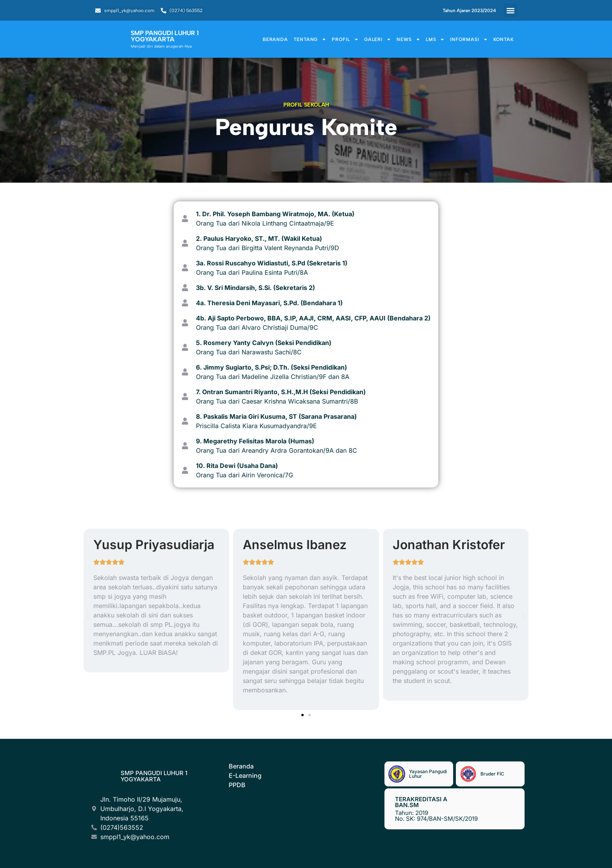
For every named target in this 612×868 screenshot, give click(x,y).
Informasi (469, 39)
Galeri (378, 39)
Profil (345, 39)
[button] (510, 10)
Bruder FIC (492, 774)
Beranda (275, 39)
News (408, 39)
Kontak (504, 39)
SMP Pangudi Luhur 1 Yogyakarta (154, 776)
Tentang (310, 39)
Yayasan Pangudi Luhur (428, 774)
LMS (435, 39)
